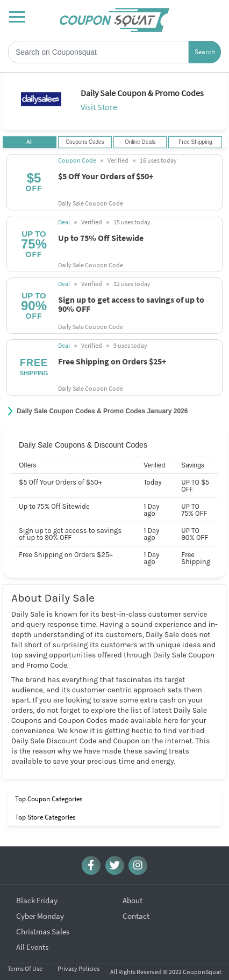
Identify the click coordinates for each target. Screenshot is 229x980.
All (29, 142)
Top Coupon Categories (48, 799)
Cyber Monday (40, 907)
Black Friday (37, 892)
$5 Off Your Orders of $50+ (106, 176)
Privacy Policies (78, 960)
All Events (32, 938)
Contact (136, 907)
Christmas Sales (43, 923)
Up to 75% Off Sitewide (101, 237)
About (133, 892)
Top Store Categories (44, 817)
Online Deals (140, 142)
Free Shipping (195, 142)
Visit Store (99, 107)
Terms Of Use (25, 960)
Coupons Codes (85, 142)
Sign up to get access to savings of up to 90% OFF (131, 304)
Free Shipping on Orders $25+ (112, 361)
